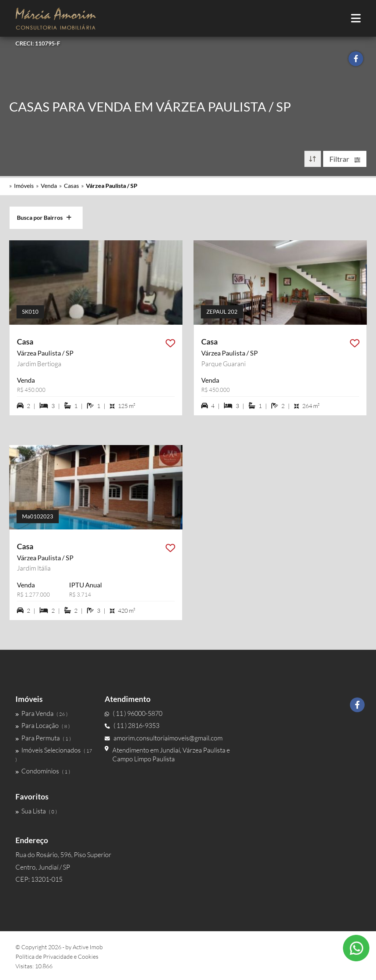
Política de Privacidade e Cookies (57, 957)
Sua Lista (36, 811)
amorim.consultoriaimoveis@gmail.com (164, 738)
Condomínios (43, 771)
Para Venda (41, 713)
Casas (71, 185)
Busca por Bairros (44, 217)
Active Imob (88, 947)
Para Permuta (43, 738)
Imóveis (24, 185)
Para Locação (43, 725)
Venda (49, 185)
